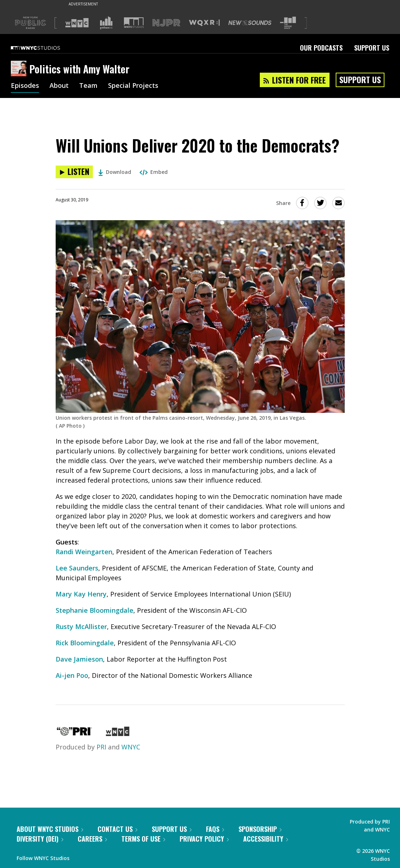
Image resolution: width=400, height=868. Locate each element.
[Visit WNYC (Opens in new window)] (77, 23)
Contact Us (117, 829)
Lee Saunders (77, 568)
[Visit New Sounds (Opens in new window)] (250, 23)
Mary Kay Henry (81, 594)
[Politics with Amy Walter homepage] (20, 69)
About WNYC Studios (50, 829)
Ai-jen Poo (72, 675)
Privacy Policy (204, 839)
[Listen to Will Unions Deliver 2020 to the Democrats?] (74, 172)
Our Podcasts (321, 48)
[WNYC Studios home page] (44, 48)
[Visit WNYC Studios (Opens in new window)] (134, 23)
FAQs (215, 829)
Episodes (25, 86)
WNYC (131, 747)
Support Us (372, 48)
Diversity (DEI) (40, 839)
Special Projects (133, 86)
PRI (101, 747)
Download (115, 172)
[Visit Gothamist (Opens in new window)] (106, 23)
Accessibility (266, 839)
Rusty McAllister (81, 627)
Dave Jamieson (79, 659)
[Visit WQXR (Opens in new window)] (204, 23)
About (59, 86)
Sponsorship (260, 829)
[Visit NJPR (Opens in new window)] (166, 23)
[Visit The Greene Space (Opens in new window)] (288, 23)
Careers (92, 839)
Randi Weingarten (84, 552)
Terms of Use (143, 839)
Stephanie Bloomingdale (94, 610)
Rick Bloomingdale (85, 643)
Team (88, 86)
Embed (154, 172)
